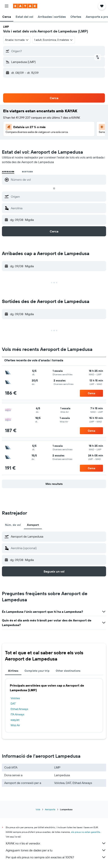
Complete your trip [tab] (37, 671)
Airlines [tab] (13, 671)
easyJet (15, 720)
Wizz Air (15, 725)
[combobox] (17, 40)
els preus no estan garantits (86, 832)
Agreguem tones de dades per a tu (56, 850)
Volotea (15, 698)
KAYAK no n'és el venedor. (56, 843)
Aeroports (50, 809)
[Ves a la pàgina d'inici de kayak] (25, 6)
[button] (7, 6)
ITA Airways (17, 714)
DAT (13, 704)
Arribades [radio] (8, 172)
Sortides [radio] (27, 172)
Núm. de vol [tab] (13, 525)
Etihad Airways (19, 709)
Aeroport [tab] (33, 525)
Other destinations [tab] (68, 671)
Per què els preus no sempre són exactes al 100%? (56, 857)
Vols (38, 809)
